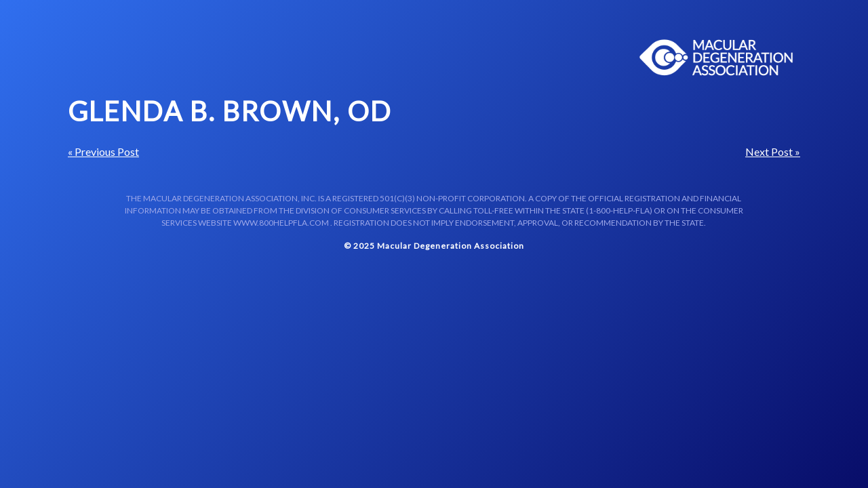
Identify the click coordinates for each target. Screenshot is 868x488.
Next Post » (773, 151)
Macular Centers (717, 58)
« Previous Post (103, 151)
